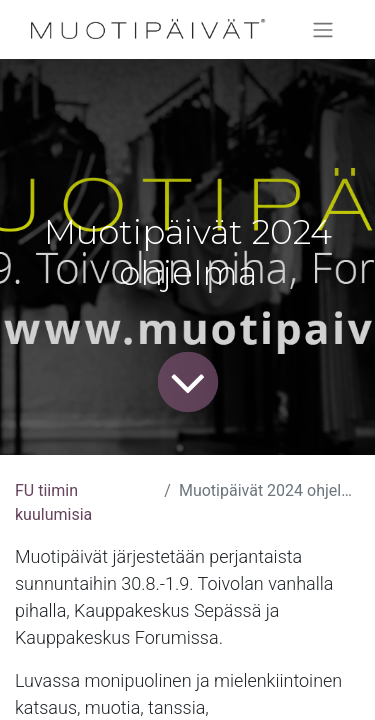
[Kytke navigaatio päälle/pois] (323, 29)
